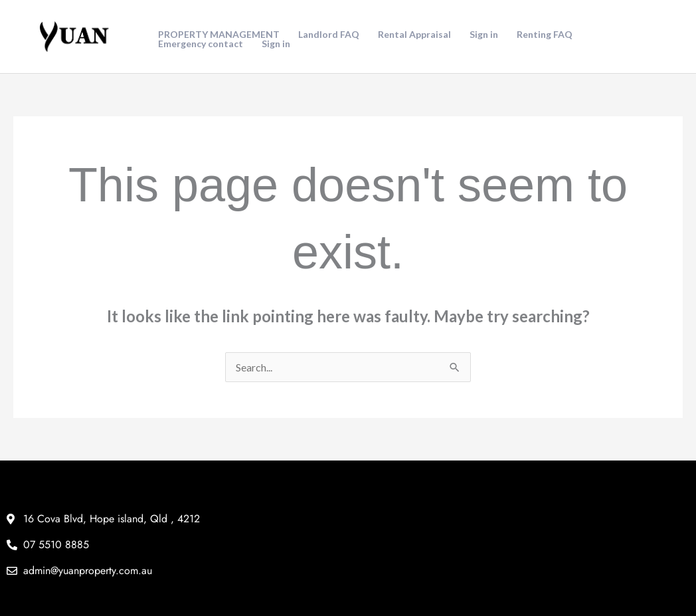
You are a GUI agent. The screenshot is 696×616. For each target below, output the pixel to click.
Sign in (484, 35)
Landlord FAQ (329, 35)
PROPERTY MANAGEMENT (219, 35)
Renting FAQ (545, 35)
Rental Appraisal (414, 35)
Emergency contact (201, 44)
